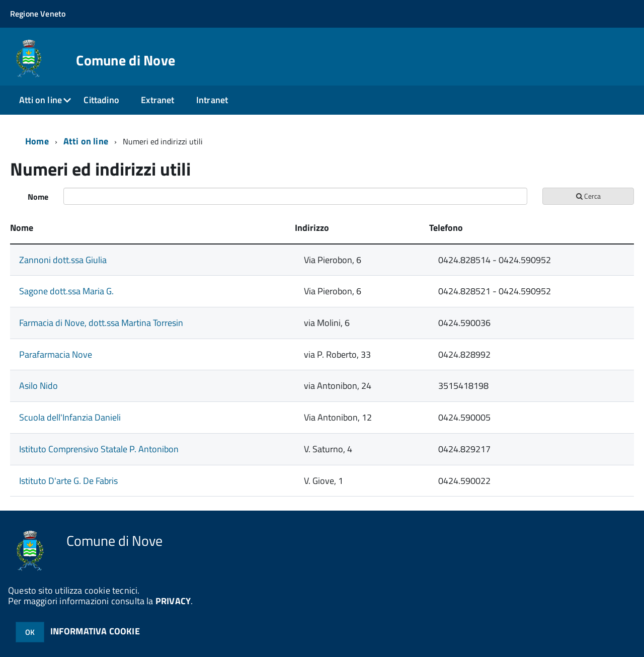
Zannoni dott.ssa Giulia (63, 260)
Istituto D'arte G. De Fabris (68, 481)
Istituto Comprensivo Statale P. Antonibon (99, 449)
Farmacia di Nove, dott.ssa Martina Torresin (101, 323)
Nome (38, 197)
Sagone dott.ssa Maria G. (66, 291)
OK (30, 632)
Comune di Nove (126, 60)
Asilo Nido (38, 386)
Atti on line (41, 100)
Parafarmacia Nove (56, 354)
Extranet (157, 100)
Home (37, 141)
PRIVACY (173, 601)
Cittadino (101, 100)
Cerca (588, 196)
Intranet (212, 100)
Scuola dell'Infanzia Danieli (70, 417)
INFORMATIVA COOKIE (95, 631)
